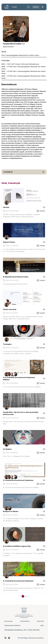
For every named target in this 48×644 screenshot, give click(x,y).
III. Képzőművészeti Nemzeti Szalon (16, 277)
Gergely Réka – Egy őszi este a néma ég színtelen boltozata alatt (21, 413)
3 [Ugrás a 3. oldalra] (26, 596)
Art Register (7, 449)
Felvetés (6, 207)
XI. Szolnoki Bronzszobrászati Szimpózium (18, 480)
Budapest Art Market (11, 511)
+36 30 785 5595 (33, 630)
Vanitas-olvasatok (10, 309)
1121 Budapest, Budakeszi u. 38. (15, 630)
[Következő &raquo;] (28, 596)
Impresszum (8, 621)
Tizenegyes (7, 344)
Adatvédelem (25, 621)
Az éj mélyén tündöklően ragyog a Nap (17, 546)
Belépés (36, 7)
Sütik (42, 625)
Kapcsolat (40, 621)
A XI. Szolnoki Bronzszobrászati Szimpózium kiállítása (19, 379)
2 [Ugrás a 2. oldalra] (25, 596)
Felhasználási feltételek (12, 625)
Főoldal (14, 7)
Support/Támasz (9, 242)
